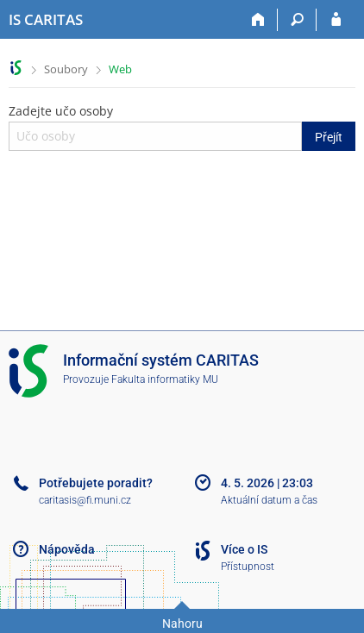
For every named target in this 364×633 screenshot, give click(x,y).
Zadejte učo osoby (182, 127)
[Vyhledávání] (297, 20)
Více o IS (244, 549)
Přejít (329, 137)
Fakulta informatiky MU (165, 379)
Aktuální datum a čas (269, 500)
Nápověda (67, 549)
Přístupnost (248, 567)
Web (120, 69)
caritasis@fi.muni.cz (85, 500)
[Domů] (258, 20)
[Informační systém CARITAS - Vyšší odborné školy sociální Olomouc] (46, 20)
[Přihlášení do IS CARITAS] (336, 20)
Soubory (66, 69)
